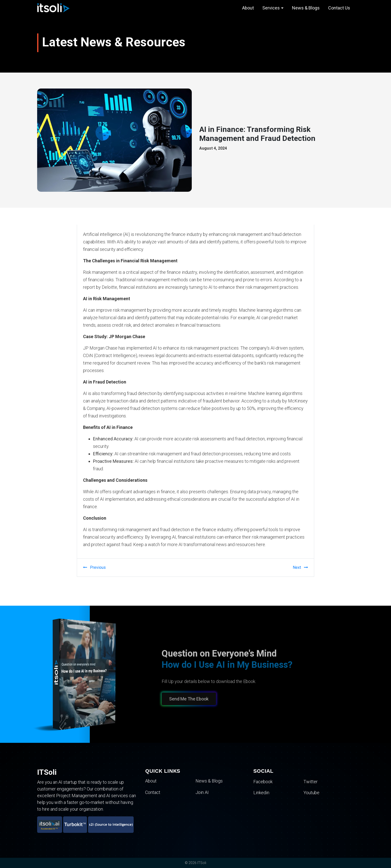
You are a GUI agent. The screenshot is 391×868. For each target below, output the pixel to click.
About (248, 8)
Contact (153, 792)
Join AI (202, 792)
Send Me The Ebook (186, 699)
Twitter (310, 782)
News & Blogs (306, 8)
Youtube (311, 792)
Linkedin (261, 792)
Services (271, 8)
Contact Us (339, 8)
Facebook (263, 782)
